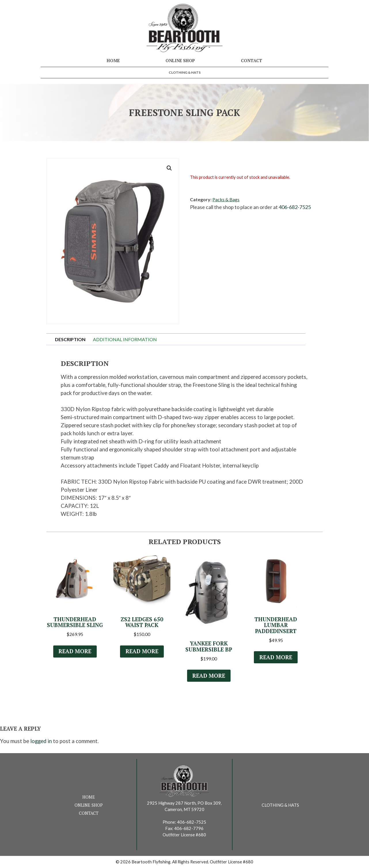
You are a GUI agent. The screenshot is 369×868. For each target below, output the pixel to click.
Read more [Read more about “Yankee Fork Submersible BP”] (209, 676)
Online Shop (180, 61)
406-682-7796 (189, 828)
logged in (41, 741)
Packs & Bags (226, 199)
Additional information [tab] (125, 339)
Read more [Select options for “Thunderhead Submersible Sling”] (75, 651)
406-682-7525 (295, 207)
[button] (169, 168)
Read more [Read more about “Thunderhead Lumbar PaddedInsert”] (276, 657)
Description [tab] (70, 339)
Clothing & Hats (185, 72)
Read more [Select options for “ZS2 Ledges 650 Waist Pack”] (142, 651)
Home (113, 61)
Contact (252, 61)
